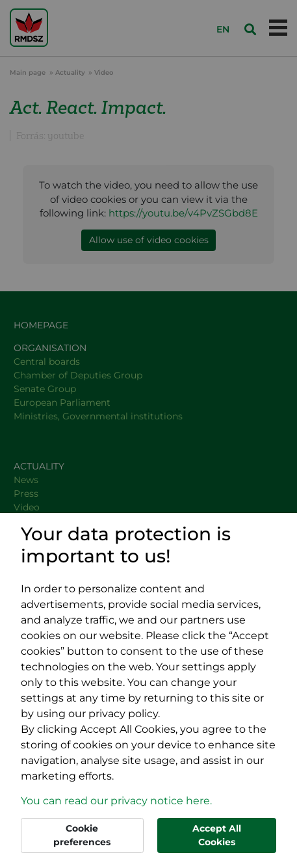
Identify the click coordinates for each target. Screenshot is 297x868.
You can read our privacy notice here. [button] (116, 801)
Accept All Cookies (217, 835)
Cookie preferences (82, 835)
